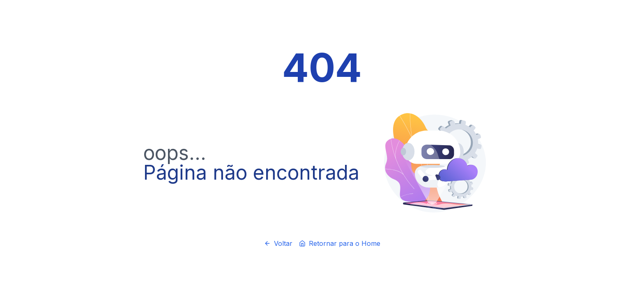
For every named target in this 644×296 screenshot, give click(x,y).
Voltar (278, 243)
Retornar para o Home (340, 243)
